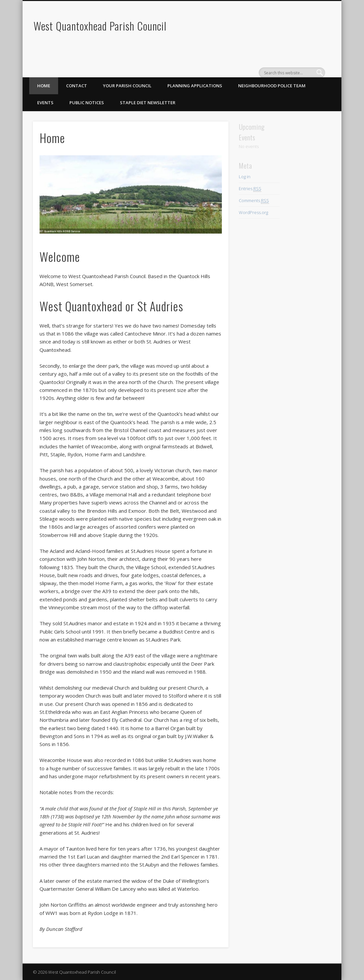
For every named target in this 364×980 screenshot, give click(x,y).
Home (44, 86)
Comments (254, 201)
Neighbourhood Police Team (272, 86)
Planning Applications (195, 86)
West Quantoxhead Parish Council (100, 26)
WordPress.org (253, 212)
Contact (77, 86)
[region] (131, 194)
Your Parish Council (127, 86)
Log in (245, 177)
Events (45, 103)
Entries (250, 189)
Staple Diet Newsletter (148, 103)
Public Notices (87, 103)
